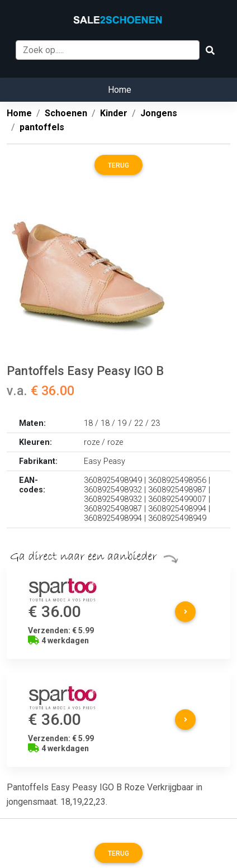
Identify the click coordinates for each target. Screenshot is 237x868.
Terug (118, 165)
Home (120, 90)
